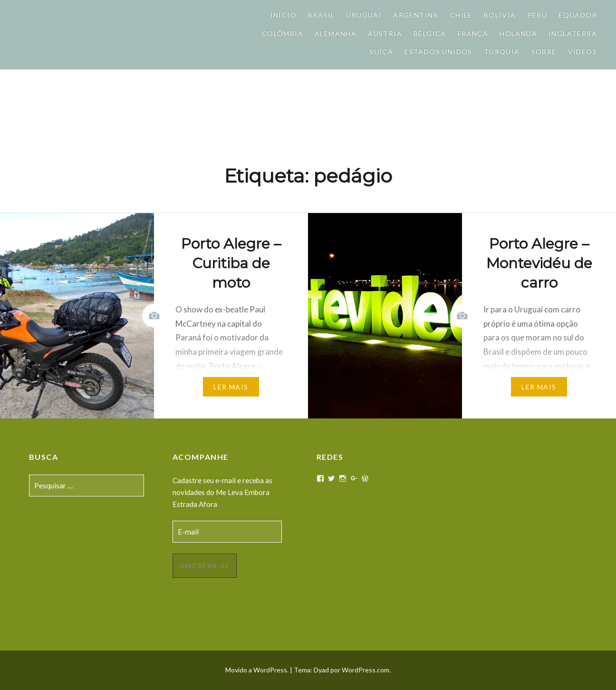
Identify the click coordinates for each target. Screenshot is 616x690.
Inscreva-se (205, 566)
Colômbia (283, 34)
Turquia (502, 52)
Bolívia (500, 15)
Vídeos (582, 52)
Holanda (518, 34)
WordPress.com (366, 670)
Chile (461, 15)
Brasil (321, 15)
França (473, 34)
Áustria (385, 34)
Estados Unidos (438, 52)
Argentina (416, 15)
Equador (578, 15)
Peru (538, 15)
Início (284, 15)
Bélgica (430, 34)
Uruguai (364, 15)
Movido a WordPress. (257, 670)
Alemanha (336, 34)
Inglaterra (573, 34)
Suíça (381, 52)
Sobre (544, 52)
